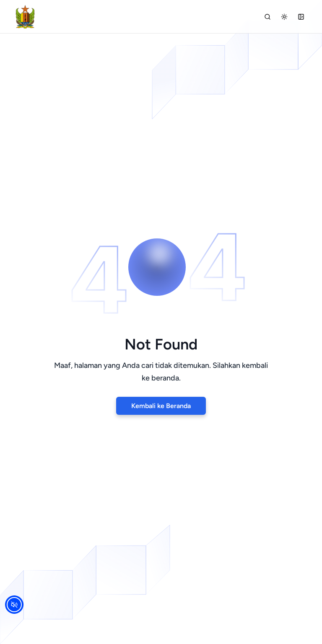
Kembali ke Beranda (161, 406)
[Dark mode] (284, 17)
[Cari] (267, 17)
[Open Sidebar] (301, 17)
